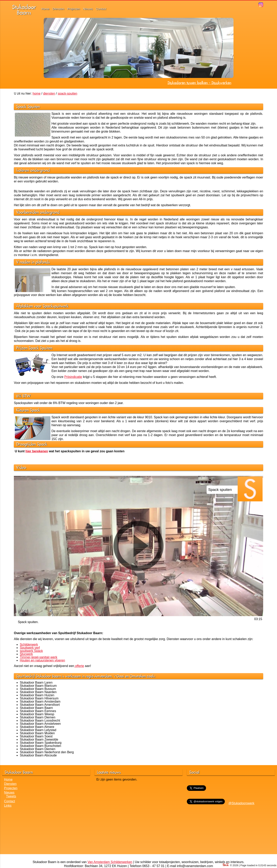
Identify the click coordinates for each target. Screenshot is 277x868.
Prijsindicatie (73, 377)
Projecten (74, 9)
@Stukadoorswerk (242, 803)
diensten (49, 93)
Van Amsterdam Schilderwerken (110, 862)
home (37, 93)
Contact (101, 9)
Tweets (11, 796)
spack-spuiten (68, 93)
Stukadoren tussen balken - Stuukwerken (199, 83)
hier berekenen (37, 451)
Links (8, 806)
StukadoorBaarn (24, 10)
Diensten (58, 9)
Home (45, 9)
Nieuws (88, 9)
